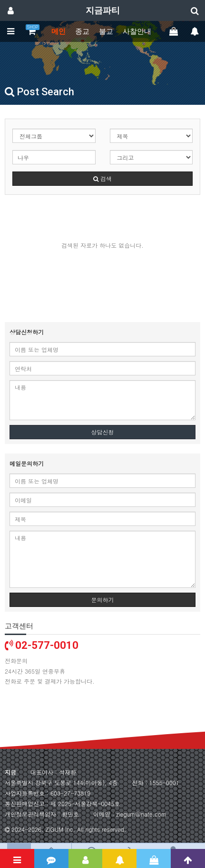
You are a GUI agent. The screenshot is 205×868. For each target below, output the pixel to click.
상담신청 (103, 432)
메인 (59, 31)
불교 (106, 31)
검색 (102, 178)
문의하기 (103, 600)
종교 (82, 31)
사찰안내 (137, 31)
